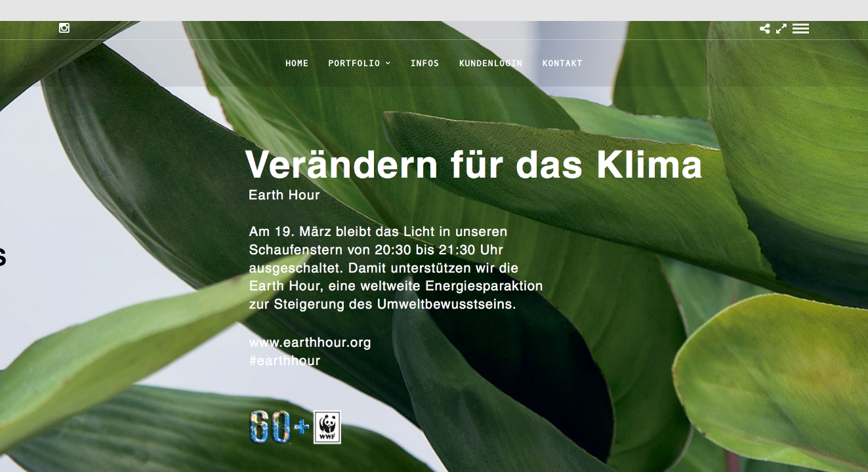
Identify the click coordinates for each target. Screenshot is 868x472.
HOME (297, 63)
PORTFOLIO (354, 63)
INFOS (424, 63)
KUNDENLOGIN (491, 63)
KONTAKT (562, 63)
